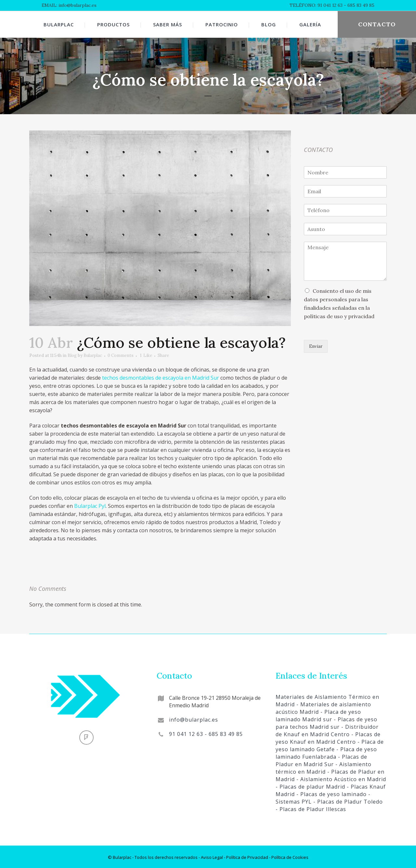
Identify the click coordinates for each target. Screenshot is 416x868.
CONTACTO (377, 24)
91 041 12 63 (186, 733)
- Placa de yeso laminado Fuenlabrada (326, 752)
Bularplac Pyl (90, 506)
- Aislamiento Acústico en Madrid (340, 778)
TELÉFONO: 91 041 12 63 (316, 5)
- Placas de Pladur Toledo (347, 800)
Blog (82, 356)
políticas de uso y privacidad (339, 317)
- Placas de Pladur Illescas (311, 808)
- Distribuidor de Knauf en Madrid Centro (327, 729)
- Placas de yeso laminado (331, 793)
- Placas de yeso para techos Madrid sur (326, 722)
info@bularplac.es (194, 718)
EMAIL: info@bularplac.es (69, 5)
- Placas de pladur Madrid (310, 785)
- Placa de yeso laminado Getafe (330, 744)
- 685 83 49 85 (358, 5)
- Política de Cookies (288, 856)
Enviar (317, 347)
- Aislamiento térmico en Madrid (324, 767)
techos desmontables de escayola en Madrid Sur (161, 378)
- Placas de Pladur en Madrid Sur (321, 759)
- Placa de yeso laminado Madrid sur (318, 714)
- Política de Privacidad (246, 856)
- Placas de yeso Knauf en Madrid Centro (328, 737)
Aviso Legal (212, 856)
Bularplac (108, 356)
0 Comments (142, 356)
